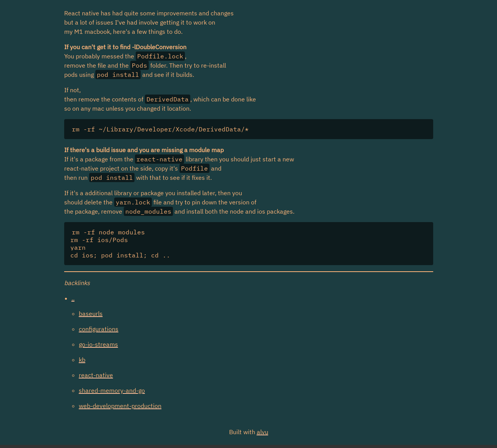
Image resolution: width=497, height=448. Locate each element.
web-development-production (120, 406)
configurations (99, 329)
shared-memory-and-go (112, 390)
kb (82, 360)
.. (73, 298)
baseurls (91, 314)
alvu (263, 432)
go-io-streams (98, 344)
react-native (96, 375)
